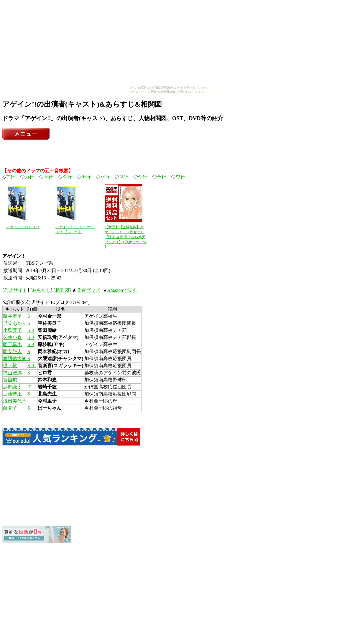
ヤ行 (143, 177)
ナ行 (86, 177)
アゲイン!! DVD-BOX (23, 227)
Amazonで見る (122, 290)
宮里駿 (10, 380)
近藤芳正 (12, 394)
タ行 (67, 177)
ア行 (11, 177)
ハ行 (105, 177)
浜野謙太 (12, 387)
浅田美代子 (15, 401)
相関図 (62, 290)
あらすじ (41, 290)
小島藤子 (12, 330)
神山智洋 (12, 373)
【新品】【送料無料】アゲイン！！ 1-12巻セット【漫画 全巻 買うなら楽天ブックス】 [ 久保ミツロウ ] (126, 237)
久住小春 (12, 337)
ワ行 (180, 177)
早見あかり (15, 323)
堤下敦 (10, 366)
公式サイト (16, 290)
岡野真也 (12, 344)
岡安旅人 (12, 351)
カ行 (29, 177)
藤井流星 (12, 316)
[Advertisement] (169, 44)
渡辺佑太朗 (15, 359)
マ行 (124, 177)
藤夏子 (10, 408)
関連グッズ (88, 290)
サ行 (48, 177)
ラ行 (162, 177)
